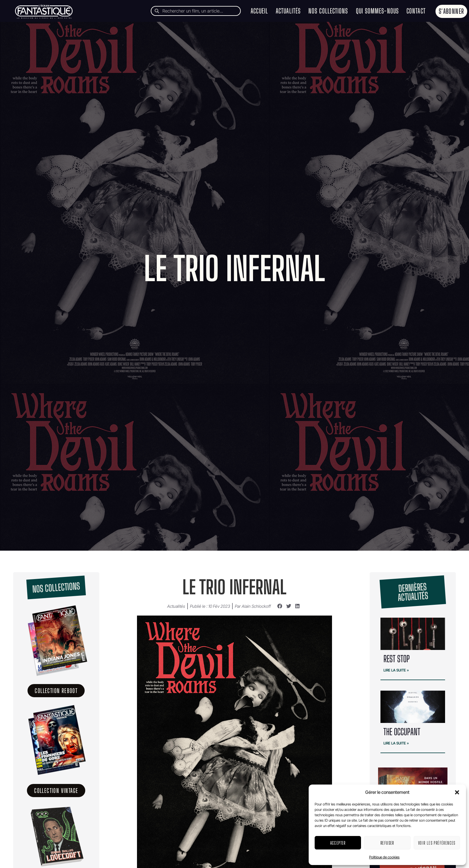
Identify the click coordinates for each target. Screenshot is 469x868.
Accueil (259, 11)
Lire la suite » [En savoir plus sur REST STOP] (396, 670)
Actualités (288, 11)
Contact (416, 11)
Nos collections (328, 11)
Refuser (387, 843)
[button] (457, 792)
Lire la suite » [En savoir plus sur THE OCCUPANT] (396, 743)
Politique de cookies (384, 857)
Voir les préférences (437, 843)
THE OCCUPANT (402, 732)
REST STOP (397, 659)
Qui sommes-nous (377, 11)
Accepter (338, 843)
